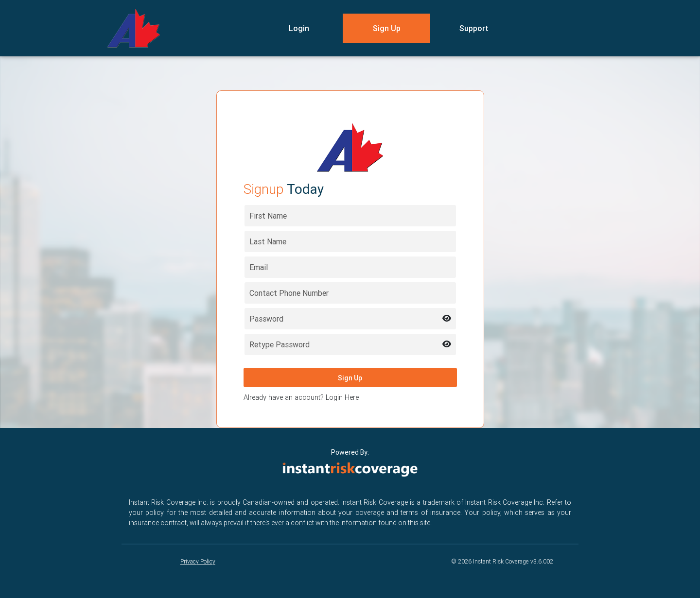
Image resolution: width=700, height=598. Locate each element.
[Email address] (350, 267)
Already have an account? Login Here (301, 397)
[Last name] (350, 241)
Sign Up (387, 28)
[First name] (350, 216)
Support (474, 28)
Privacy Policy (198, 561)
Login (299, 28)
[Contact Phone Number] (350, 293)
